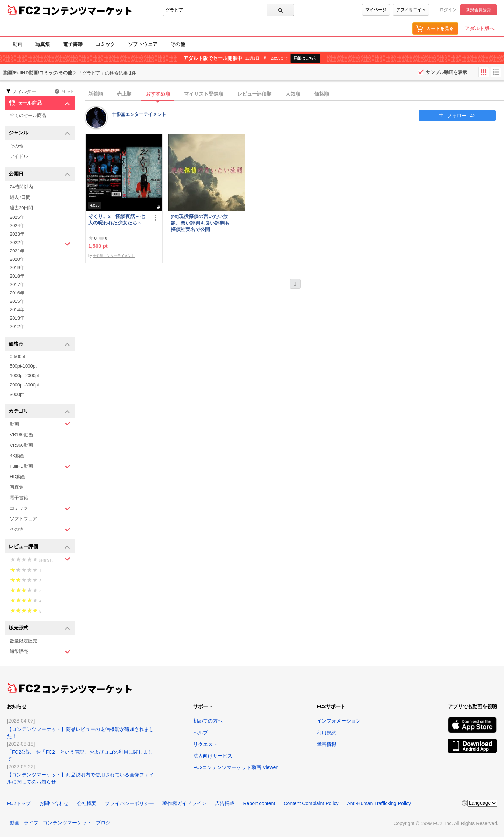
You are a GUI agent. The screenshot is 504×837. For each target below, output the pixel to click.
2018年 (17, 276)
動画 (17, 44)
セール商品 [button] (39, 103)
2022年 (40, 243)
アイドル (19, 156)
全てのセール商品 (28, 115)
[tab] (295, 94)
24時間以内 (21, 187)
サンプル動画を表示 (446, 72)
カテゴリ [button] (39, 411)
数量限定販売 (23, 641)
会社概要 (87, 803)
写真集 (43, 44)
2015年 (17, 301)
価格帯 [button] (39, 344)
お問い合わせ (54, 803)
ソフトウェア (143, 44)
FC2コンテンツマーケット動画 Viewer (235, 767)
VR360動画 (21, 445)
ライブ (31, 823)
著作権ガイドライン (184, 803)
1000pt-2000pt (24, 375)
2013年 (17, 318)
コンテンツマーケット (87, 11)
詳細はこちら (305, 58)
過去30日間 (21, 208)
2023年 (17, 234)
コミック (105, 44)
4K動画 (17, 456)
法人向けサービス (213, 756)
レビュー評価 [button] (39, 547)
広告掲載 (225, 803)
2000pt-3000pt (24, 385)
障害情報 (327, 744)
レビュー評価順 (254, 94)
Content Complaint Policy (311, 803)
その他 (178, 44)
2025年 (17, 217)
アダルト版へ (479, 28)
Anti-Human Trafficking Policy (379, 803)
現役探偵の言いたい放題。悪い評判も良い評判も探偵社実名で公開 (200, 223)
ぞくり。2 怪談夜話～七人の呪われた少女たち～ (117, 219)
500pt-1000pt (23, 366)
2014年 (17, 310)
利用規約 (327, 733)
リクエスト (205, 744)
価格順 (322, 94)
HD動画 (18, 477)
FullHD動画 (40, 466)
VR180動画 (21, 435)
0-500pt (17, 357)
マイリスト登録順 (204, 94)
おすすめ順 (158, 94)
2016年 (17, 293)
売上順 (124, 94)
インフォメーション (339, 721)
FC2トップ (19, 803)
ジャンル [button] (39, 133)
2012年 (17, 326)
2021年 (17, 251)
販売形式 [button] (39, 628)
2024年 (17, 226)
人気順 (293, 94)
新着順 (96, 94)
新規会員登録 (478, 10)
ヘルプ (201, 733)
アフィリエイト (411, 10)
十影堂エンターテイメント (139, 114)
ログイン (448, 10)
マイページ (376, 10)
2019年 (17, 268)
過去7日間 (20, 197)
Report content (259, 803)
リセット (64, 91)
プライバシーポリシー (129, 803)
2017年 (17, 284)
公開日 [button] (39, 174)
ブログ (103, 823)
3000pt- (17, 394)
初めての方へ (208, 721)
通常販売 (40, 652)
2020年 (17, 259)
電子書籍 (73, 44)
